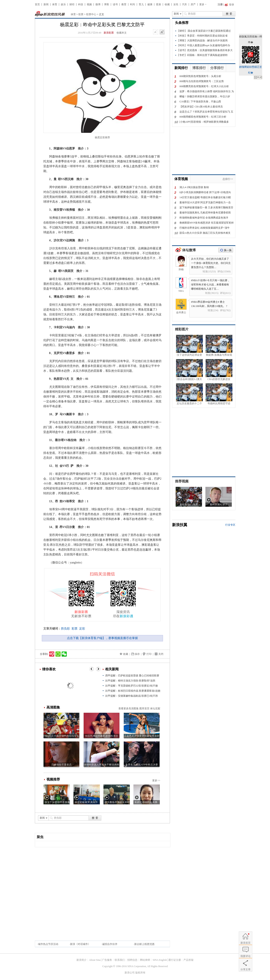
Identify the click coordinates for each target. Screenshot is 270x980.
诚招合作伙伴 (110, 944)
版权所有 (140, 973)
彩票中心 (91, 14)
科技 (81, 4)
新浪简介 (81, 960)
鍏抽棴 (258, 77)
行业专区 (230, 525)
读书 (115, 4)
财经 (72, 4)
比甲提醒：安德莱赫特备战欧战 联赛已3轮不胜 (132, 696)
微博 (98, 4)
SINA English (160, 960)
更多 (202, 4)
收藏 (167, 4)
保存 (137, 654)
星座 (159, 4)
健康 (150, 4)
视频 (89, 4)
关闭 (161, 654)
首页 (37, 4)
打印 (149, 654)
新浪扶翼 (180, 525)
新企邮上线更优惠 (144, 944)
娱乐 (63, 4)
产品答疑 (189, 960)
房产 (193, 4)
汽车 (185, 4)
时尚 (133, 4)
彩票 (81, 14)
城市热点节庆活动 (48, 944)
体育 (55, 4)
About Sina (95, 960)
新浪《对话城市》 (80, 944)
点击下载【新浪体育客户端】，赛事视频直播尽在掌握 (102, 638)
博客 (107, 4)
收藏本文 (122, 33)
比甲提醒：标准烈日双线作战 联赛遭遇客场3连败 (133, 691)
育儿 (141, 4)
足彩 (82, 629)
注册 (220, 4)
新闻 (46, 4)
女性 (176, 4)
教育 (124, 4)
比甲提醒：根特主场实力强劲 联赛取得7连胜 (130, 681)
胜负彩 (65, 629)
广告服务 (107, 960)
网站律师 (145, 960)
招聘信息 (132, 960)
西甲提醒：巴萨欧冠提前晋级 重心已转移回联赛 (132, 676)
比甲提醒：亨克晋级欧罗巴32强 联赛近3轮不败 (132, 686)
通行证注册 (175, 960)
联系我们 (120, 960)
